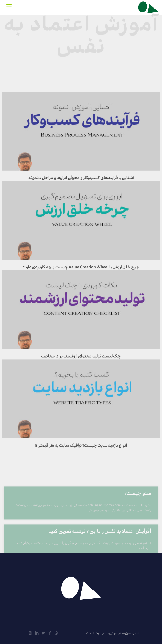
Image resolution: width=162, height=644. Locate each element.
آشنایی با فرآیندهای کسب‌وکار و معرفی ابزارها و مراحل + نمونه (81, 197)
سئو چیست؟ (138, 510)
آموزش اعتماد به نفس (81, 36)
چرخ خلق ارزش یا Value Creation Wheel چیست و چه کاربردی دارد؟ (81, 286)
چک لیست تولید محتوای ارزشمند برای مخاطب (81, 376)
